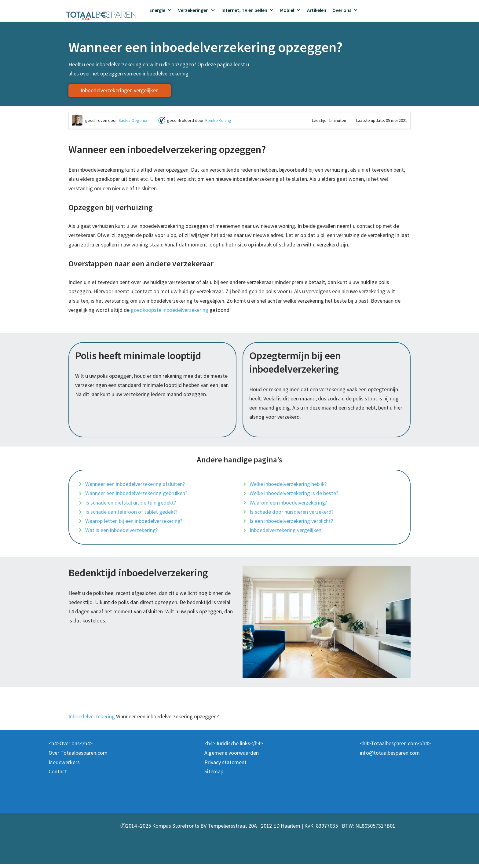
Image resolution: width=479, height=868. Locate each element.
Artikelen (317, 10)
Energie (161, 10)
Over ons (345, 10)
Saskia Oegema (133, 121)
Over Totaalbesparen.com (78, 756)
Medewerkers (64, 766)
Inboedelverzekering (92, 720)
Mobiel (291, 10)
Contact (58, 775)
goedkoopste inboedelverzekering (170, 311)
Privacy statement (225, 766)
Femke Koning (218, 121)
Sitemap (214, 775)
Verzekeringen (197, 10)
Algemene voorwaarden (232, 756)
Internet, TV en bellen (248, 10)
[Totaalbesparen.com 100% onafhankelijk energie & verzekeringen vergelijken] (101, 15)
